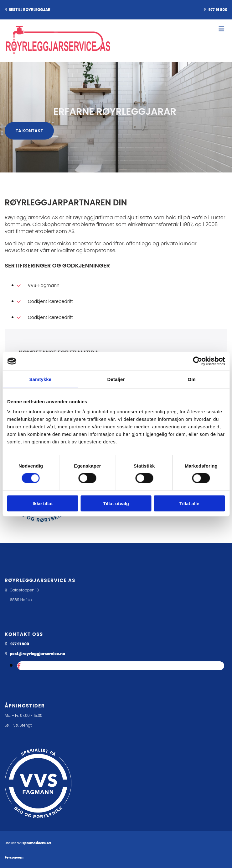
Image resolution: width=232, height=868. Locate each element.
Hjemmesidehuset (37, 843)
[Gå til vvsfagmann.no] (42, 520)
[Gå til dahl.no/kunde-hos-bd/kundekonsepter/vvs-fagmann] (38, 823)
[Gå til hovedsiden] (58, 53)
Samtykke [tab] (40, 379)
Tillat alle (189, 503)
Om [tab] (192, 379)
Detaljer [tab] (116, 379)
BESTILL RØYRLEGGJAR (29, 10)
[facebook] (19, 666)
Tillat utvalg (116, 503)
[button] (29, 131)
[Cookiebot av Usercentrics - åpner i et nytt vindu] (197, 361)
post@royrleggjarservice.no (37, 654)
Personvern (14, 857)
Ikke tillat (43, 503)
